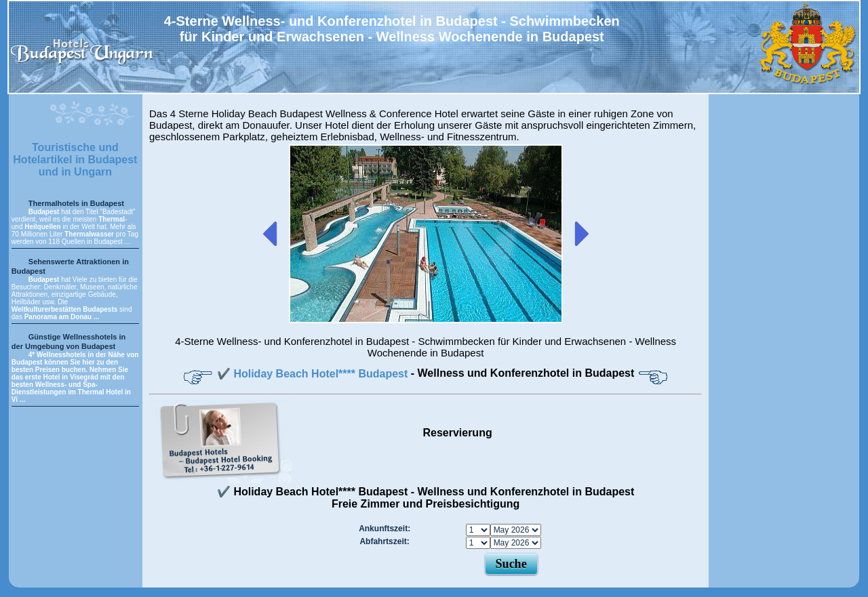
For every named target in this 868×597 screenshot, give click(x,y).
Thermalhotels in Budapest (76, 203)
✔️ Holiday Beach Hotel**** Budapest (314, 374)
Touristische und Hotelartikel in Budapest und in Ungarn (75, 160)
